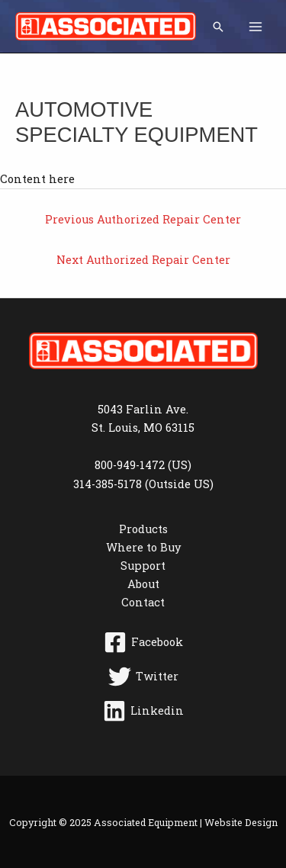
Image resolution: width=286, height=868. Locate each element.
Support (143, 566)
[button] (218, 27)
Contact (143, 602)
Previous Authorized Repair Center (143, 219)
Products (143, 529)
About (143, 584)
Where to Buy (143, 547)
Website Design (241, 822)
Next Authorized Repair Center (143, 260)
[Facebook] (143, 642)
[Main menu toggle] (255, 26)
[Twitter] (143, 677)
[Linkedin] (143, 711)
